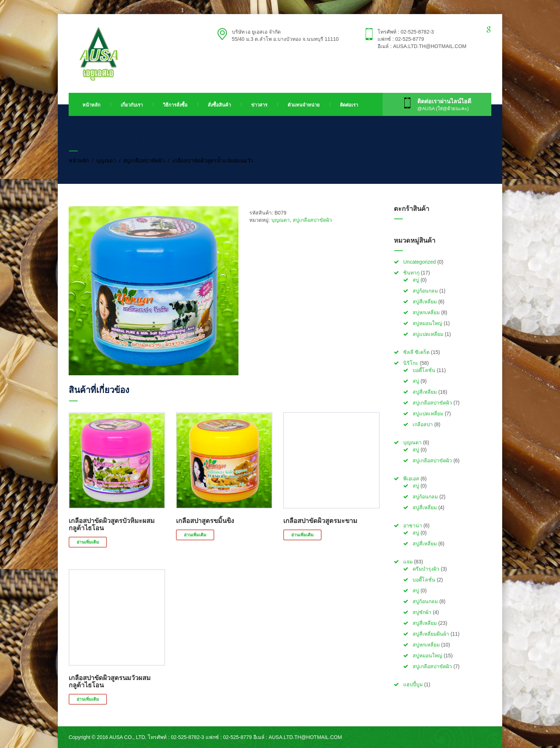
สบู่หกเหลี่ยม (426, 312)
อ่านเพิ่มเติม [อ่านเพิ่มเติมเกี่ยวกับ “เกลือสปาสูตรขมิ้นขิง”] (195, 535)
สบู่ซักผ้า (422, 612)
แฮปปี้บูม (413, 684)
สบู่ (416, 280)
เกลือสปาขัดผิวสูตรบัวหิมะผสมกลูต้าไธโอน (112, 524)
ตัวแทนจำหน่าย (304, 105)
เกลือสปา (423, 424)
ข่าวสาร (259, 105)
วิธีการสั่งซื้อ (175, 105)
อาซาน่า (413, 526)
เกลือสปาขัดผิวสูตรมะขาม (320, 521)
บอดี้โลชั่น (424, 370)
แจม (408, 562)
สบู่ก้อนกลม (425, 291)
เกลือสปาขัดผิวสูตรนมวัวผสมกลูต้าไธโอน (110, 682)
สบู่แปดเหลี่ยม (428, 334)
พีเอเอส (411, 479)
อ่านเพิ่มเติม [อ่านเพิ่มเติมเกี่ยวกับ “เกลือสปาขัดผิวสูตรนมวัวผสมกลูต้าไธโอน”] (88, 699)
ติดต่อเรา (349, 105)
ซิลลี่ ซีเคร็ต (416, 352)
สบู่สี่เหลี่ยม (425, 302)
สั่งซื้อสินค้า (219, 105)
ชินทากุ (411, 273)
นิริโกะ (411, 363)
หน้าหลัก (91, 105)
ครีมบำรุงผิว (426, 569)
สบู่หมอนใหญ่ (427, 323)
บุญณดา (106, 161)
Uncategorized (419, 262)
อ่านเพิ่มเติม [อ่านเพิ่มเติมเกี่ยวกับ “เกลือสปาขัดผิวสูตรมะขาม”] (302, 535)
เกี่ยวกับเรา (132, 105)
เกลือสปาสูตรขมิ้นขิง (205, 521)
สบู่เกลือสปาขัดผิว (144, 161)
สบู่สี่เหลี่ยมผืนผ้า (431, 634)
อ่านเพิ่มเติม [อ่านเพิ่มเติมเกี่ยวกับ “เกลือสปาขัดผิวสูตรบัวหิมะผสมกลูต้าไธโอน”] (88, 542)
